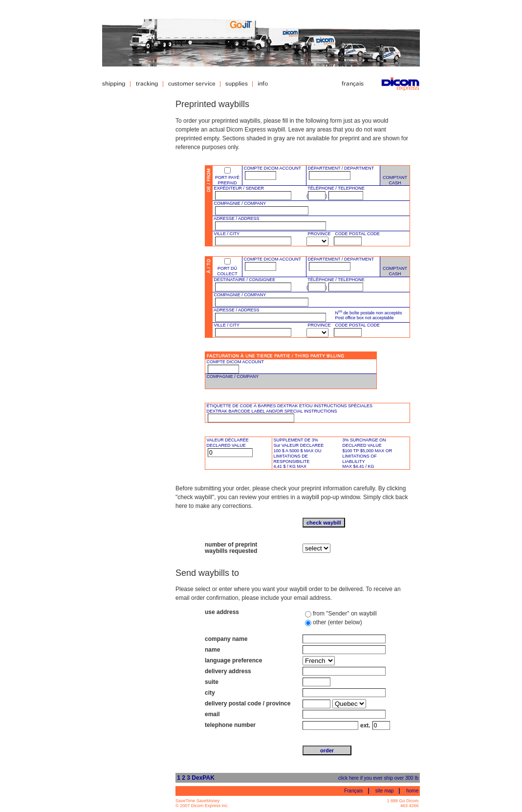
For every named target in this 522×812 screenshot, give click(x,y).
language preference (233, 660)
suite (212, 682)
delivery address (228, 671)
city (210, 693)
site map (385, 791)
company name (226, 639)
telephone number (230, 725)
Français (353, 791)
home (412, 791)
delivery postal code (233, 703)
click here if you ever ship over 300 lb (379, 778)
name (212, 650)
